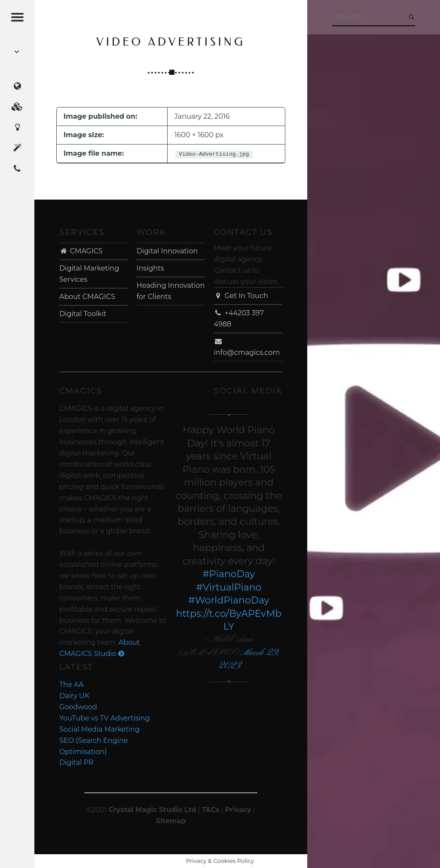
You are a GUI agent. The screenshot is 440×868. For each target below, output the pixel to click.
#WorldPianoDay (229, 600)
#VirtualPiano (229, 587)
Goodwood (78, 707)
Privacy (238, 810)
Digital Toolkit (83, 314)
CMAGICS (81, 251)
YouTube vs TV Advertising (105, 718)
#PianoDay (229, 574)
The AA (72, 685)
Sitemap (171, 821)
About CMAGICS (87, 297)
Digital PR (76, 762)
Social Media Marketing (99, 729)
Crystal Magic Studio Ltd (153, 810)
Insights (150, 268)
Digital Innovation (167, 251)
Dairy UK (74, 696)
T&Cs (211, 810)
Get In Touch (241, 296)
